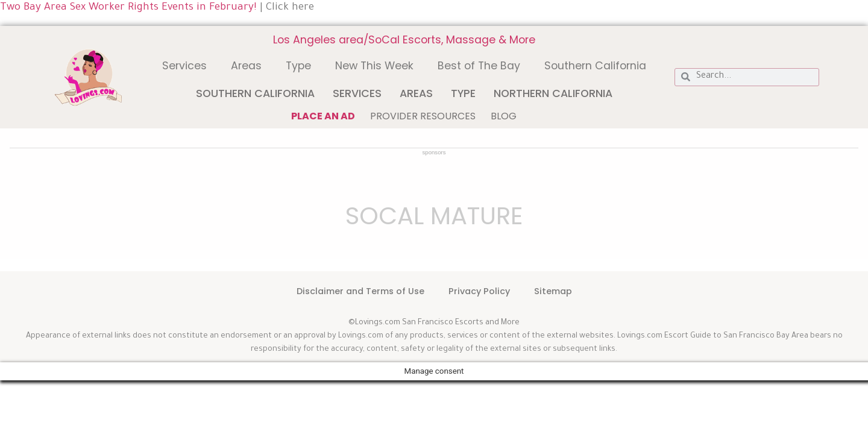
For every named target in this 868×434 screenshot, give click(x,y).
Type (298, 66)
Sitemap (553, 291)
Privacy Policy (479, 291)
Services (184, 66)
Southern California (595, 66)
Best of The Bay (479, 66)
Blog (504, 116)
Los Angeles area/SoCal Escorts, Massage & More (404, 40)
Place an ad (323, 116)
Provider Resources (423, 116)
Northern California (553, 93)
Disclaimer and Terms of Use (360, 291)
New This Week (374, 66)
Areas (246, 66)
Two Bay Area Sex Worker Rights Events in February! (128, 8)
